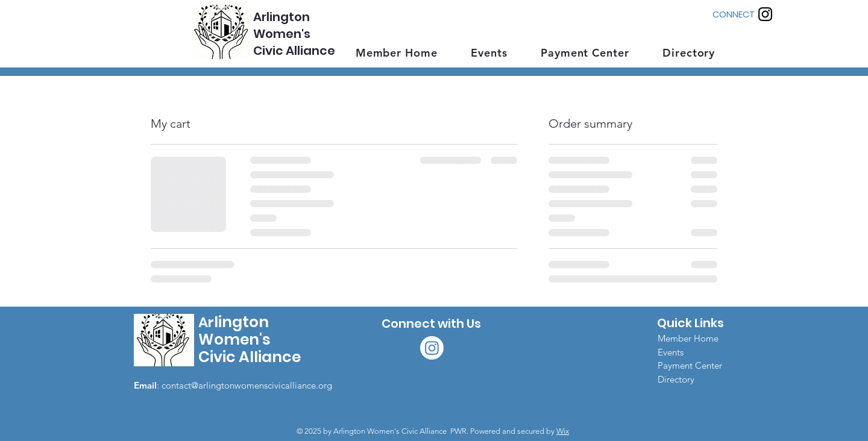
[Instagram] (765, 14)
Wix (563, 431)
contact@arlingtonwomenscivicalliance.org (247, 385)
